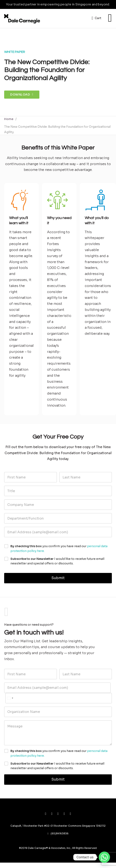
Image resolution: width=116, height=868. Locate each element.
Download (22, 94)
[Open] (110, 18)
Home (9, 119)
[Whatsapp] (104, 857)
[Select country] (10, 698)
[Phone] (59, 698)
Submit (58, 578)
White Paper (15, 52)
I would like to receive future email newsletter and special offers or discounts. (57, 561)
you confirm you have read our (59, 548)
